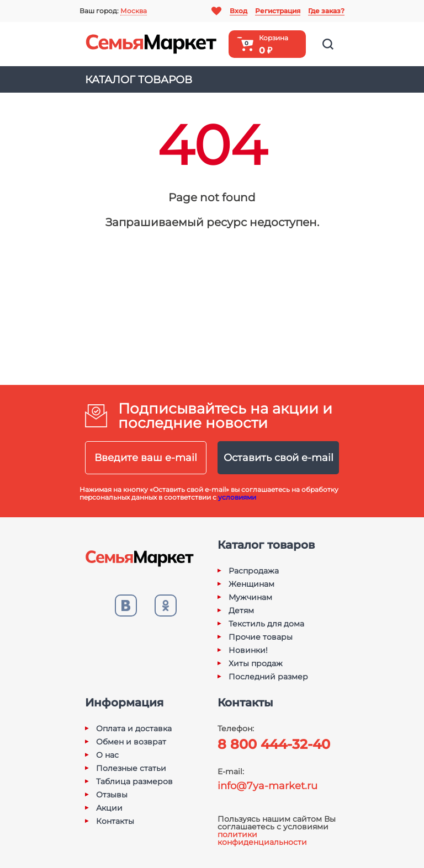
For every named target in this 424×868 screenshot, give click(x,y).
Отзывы (112, 795)
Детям (241, 610)
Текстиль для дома (266, 624)
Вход (239, 11)
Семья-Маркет (151, 44)
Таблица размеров (134, 781)
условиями (237, 497)
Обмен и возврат (131, 742)
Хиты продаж (256, 663)
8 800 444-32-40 (274, 744)
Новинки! (248, 650)
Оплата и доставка (134, 728)
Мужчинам (250, 597)
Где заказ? (326, 11)
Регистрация (278, 11)
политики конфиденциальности (262, 838)
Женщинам (251, 584)
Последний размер (268, 677)
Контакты (115, 821)
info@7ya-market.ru (267, 786)
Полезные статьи (131, 768)
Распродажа (254, 571)
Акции (109, 808)
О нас (107, 755)
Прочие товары (261, 637)
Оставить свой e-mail (279, 458)
